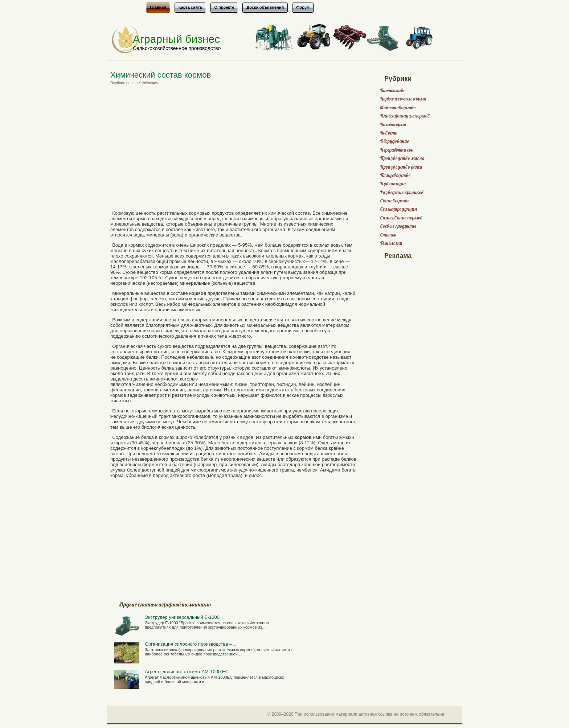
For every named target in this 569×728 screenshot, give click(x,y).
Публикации (393, 184)
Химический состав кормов (161, 75)
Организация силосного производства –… (191, 644)
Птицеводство (395, 175)
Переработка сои (397, 150)
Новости (389, 133)
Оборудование (394, 141)
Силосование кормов (401, 218)
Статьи (388, 235)
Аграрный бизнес (176, 39)
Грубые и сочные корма (403, 99)
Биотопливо (393, 91)
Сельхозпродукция (398, 209)
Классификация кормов (405, 116)
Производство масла (402, 158)
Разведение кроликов (402, 192)
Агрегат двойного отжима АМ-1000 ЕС (187, 672)
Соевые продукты (398, 226)
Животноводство (398, 108)
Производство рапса (401, 167)
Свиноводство (395, 201)
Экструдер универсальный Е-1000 (182, 617)
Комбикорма (149, 83)
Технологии (391, 243)
